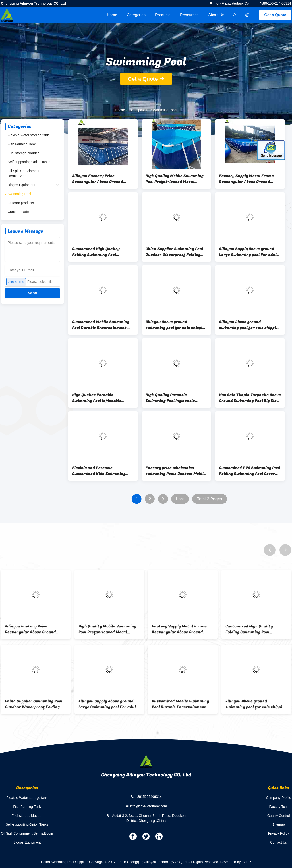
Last (180, 499)
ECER (246, 862)
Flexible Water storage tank (28, 135)
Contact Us (279, 842)
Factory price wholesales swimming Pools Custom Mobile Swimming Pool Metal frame (176, 471)
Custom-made (18, 212)
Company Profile (279, 798)
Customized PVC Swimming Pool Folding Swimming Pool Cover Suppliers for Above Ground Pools (250, 471)
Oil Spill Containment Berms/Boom (24, 173)
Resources (189, 15)
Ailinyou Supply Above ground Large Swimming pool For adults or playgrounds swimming (250, 252)
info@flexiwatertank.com (232, 3)
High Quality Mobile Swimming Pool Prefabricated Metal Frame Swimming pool (175, 179)
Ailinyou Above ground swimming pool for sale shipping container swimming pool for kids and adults (176, 325)
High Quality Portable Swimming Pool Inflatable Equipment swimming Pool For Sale (101, 398)
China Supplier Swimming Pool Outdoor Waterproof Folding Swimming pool (174, 252)
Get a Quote (275, 15)
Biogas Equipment (22, 185)
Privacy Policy (279, 833)
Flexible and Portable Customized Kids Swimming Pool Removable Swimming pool (102, 471)
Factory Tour (278, 807)
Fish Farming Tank (22, 144)
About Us (216, 15)
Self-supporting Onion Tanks (29, 162)
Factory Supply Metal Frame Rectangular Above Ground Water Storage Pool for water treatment (248, 179)
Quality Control (279, 816)
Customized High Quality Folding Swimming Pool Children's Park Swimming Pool (101, 252)
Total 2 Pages (209, 499)
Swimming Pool (19, 194)
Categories (136, 15)
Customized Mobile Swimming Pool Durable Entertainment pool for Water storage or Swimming (101, 325)
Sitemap (279, 824)
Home (112, 15)
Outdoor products (21, 203)
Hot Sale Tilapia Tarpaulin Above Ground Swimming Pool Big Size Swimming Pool (250, 398)
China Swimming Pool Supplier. (65, 862)
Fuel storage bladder (23, 153)
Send (32, 293)
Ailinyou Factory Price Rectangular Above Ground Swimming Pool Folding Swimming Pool (98, 179)
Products (163, 15)
